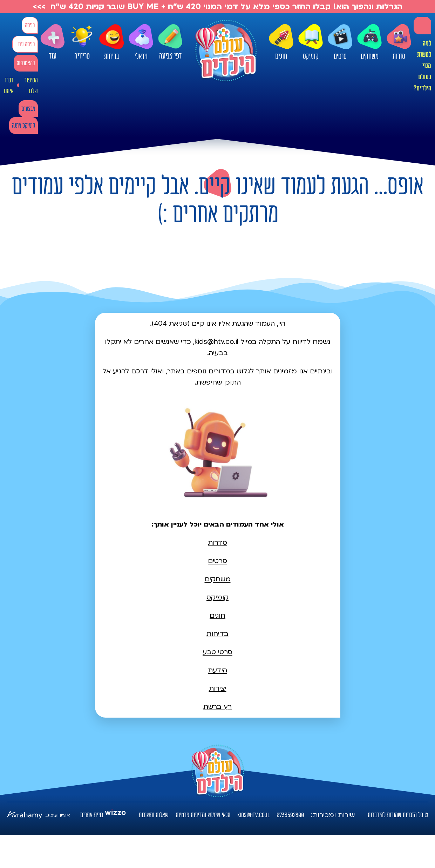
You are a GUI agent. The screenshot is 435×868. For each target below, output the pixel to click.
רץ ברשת (217, 707)
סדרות (399, 42)
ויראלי (141, 42)
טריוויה (82, 40)
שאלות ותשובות (154, 815)
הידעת (217, 670)
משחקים (369, 42)
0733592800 (290, 815)
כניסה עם (26, 44)
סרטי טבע (217, 652)
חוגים (281, 42)
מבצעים (28, 109)
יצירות (218, 689)
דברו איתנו (9, 86)
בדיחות (111, 42)
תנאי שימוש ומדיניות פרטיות (203, 815)
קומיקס (311, 42)
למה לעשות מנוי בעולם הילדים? (422, 66)
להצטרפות (26, 63)
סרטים (340, 42)
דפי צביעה (170, 42)
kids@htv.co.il (253, 815)
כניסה (30, 25)
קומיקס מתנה (23, 126)
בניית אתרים (92, 815)
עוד (53, 42)
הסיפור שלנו (31, 86)
